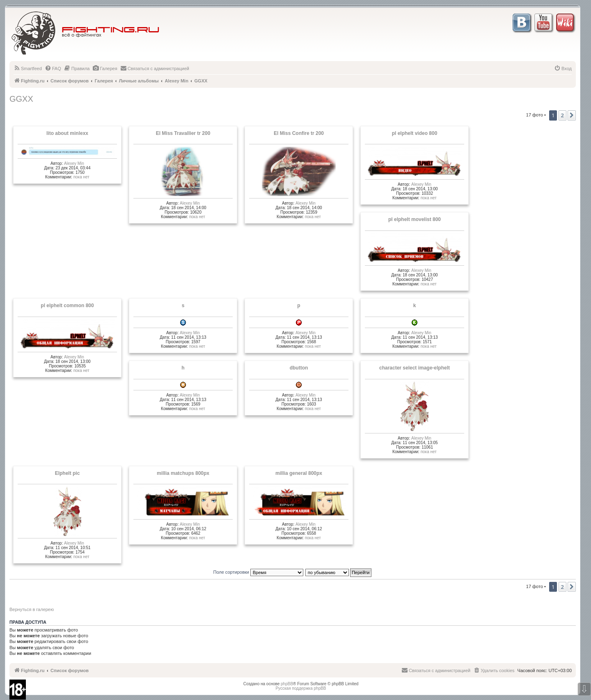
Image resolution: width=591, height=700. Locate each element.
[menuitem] (28, 68)
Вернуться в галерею (32, 609)
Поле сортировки (258, 572)
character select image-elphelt (415, 368)
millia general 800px (299, 473)
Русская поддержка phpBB (301, 688)
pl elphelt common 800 (67, 306)
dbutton (299, 368)
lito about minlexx (67, 133)
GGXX (21, 99)
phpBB (287, 684)
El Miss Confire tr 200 (299, 133)
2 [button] (562, 115)
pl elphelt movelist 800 (415, 219)
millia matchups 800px (183, 473)
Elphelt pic (68, 473)
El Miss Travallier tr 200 (183, 133)
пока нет (81, 177)
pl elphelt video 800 (415, 133)
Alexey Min (74, 163)
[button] (572, 115)
